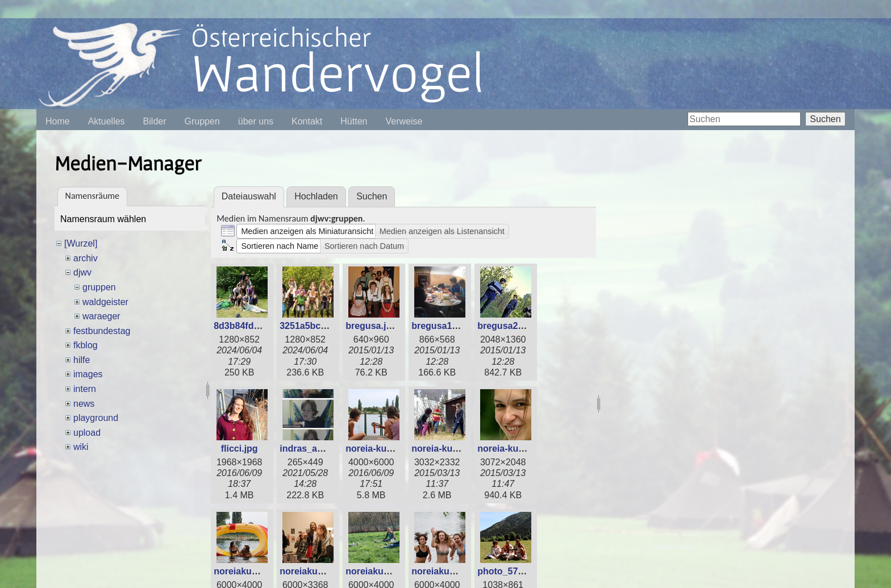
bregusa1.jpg (440, 326)
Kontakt (307, 121)
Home (58, 121)
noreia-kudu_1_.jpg (387, 449)
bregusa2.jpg (506, 326)
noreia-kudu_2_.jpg (453, 449)
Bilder (155, 121)
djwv (82, 272)
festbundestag (102, 331)
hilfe (82, 360)
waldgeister (105, 302)
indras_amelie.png (320, 449)
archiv (86, 258)
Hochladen (316, 196)
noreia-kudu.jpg (511, 449)
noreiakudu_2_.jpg (320, 571)
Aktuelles (107, 121)
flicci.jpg (240, 449)
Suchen (825, 119)
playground (96, 418)
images (88, 374)
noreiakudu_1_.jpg (254, 571)
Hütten (354, 121)
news (84, 404)
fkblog (86, 345)
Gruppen (202, 121)
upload (87, 433)
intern (85, 389)
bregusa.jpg (371, 326)
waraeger (101, 316)
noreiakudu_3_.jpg (386, 571)
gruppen (99, 287)
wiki (81, 447)
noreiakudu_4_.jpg (451, 571)
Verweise (404, 121)
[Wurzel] (81, 243)
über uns (256, 121)
